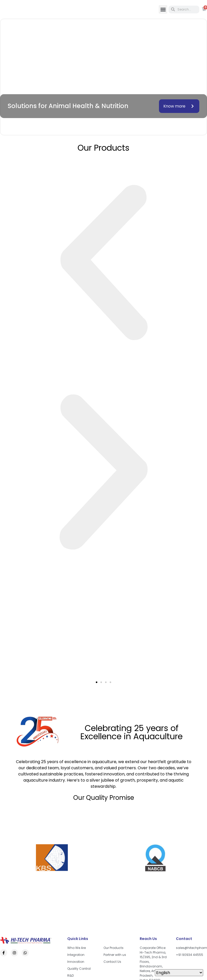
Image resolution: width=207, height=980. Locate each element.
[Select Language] (179, 973)
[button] (163, 9)
